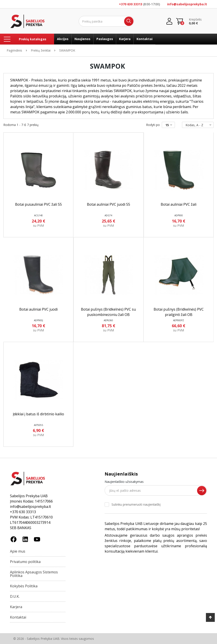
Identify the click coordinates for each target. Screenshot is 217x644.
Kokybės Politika (24, 586)
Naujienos (82, 39)
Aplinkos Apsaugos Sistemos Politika (34, 574)
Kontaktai (145, 39)
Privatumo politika (25, 562)
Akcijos (63, 39)
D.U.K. (15, 596)
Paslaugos (105, 39)
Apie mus (18, 551)
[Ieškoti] (106, 21)
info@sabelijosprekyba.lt (187, 4)
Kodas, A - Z (197, 125)
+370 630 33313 (131, 4)
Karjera (125, 39)
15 (170, 125)
